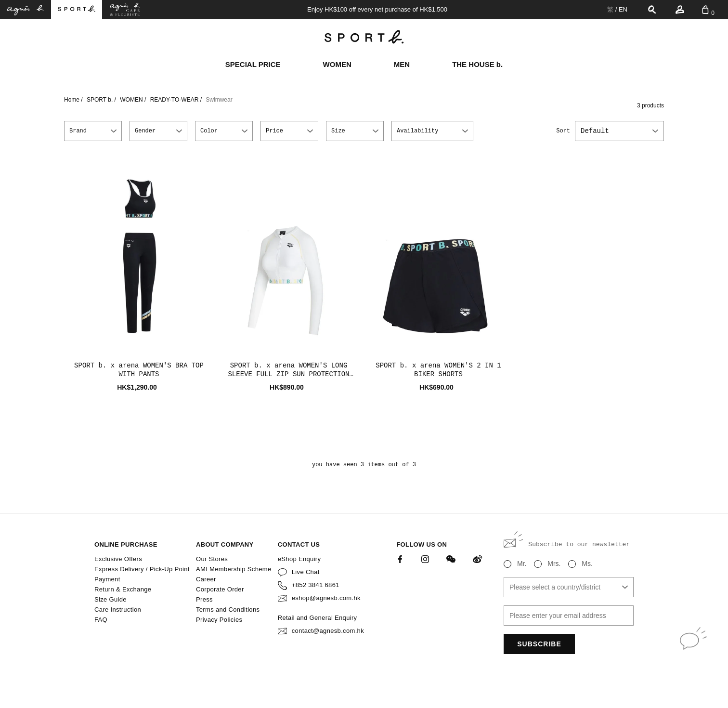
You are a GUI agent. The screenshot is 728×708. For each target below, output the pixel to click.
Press (204, 599)
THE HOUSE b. (477, 64)
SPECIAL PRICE (253, 64)
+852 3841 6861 (316, 585)
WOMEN (337, 64)
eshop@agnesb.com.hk (326, 598)
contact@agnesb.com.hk (328, 631)
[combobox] (619, 131)
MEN (402, 64)
